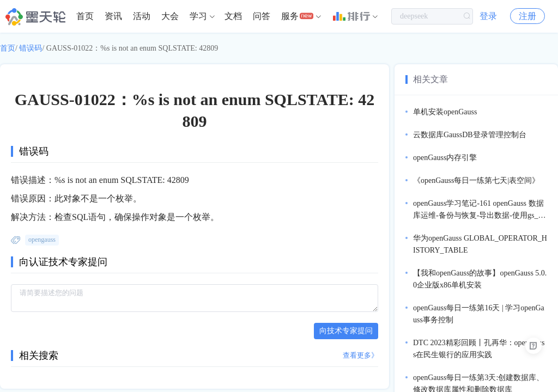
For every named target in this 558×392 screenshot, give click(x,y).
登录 (488, 16)
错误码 (31, 48)
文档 (233, 16)
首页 (85, 16)
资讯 (113, 16)
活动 (142, 16)
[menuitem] (85, 16)
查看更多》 (360, 355)
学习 (198, 16)
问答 (262, 16)
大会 (170, 16)
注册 (527, 16)
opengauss (42, 240)
